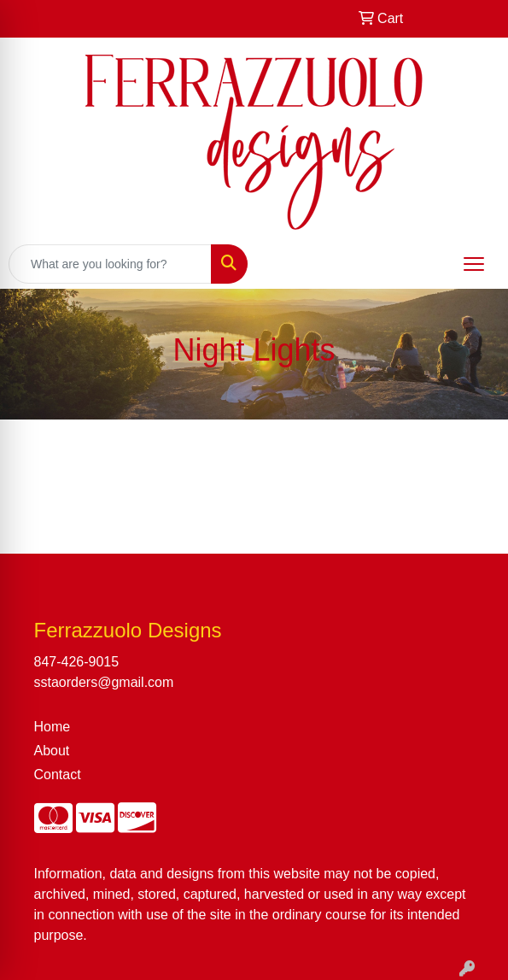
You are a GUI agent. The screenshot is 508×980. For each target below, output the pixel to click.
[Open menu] (474, 264)
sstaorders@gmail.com (104, 682)
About (52, 751)
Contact (58, 775)
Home (53, 727)
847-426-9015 (77, 662)
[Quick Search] (110, 264)
